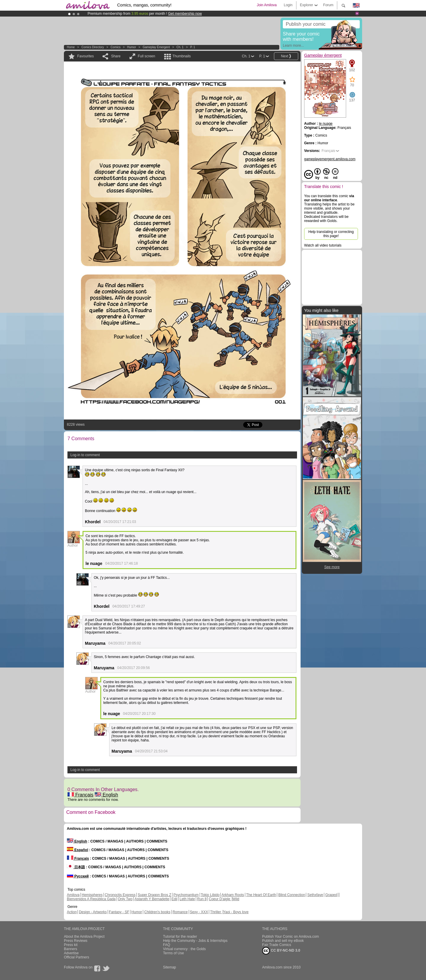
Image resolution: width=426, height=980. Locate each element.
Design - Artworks (93, 912)
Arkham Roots (233, 895)
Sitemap (170, 967)
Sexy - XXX (199, 912)
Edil (175, 899)
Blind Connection (292, 895)
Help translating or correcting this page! (331, 234)
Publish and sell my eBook (283, 941)
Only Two (125, 899)
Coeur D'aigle (220, 899)
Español (78, 850)
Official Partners (76, 957)
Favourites (85, 56)
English (106, 795)
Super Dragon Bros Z (154, 895)
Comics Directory (93, 47)
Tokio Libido (210, 895)
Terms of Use (174, 953)
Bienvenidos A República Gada (91, 899)
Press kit (71, 945)
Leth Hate (187, 899)
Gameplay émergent (156, 47)
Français (80, 795)
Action (72, 912)
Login (288, 5)
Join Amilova (267, 5)
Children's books (157, 912)
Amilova (73, 895)
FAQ (167, 945)
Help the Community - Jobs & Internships (195, 941)
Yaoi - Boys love (236, 912)
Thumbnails (182, 56)
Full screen (147, 56)
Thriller (216, 912)
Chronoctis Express (120, 895)
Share (116, 56)
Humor (132, 47)
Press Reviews (76, 941)
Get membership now (185, 14)
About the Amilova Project (84, 937)
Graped (331, 895)
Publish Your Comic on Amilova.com (291, 937)
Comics (116, 47)
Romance (180, 912)
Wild (236, 899)
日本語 (76, 867)
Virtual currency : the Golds (184, 949)
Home (71, 47)
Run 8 (202, 899)
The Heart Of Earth (261, 895)
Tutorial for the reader (180, 937)
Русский (78, 876)
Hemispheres (92, 895)
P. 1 (193, 47)
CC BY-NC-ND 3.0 (281, 951)
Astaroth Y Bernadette (152, 899)
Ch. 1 (180, 47)
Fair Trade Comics (277, 945)
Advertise (71, 953)
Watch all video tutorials (323, 245)
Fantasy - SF (119, 912)
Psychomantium (186, 895)
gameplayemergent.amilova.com (330, 159)
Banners (71, 949)
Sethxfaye (315, 895)
